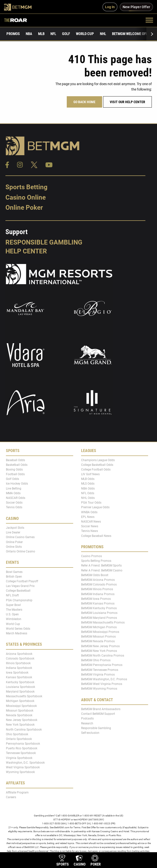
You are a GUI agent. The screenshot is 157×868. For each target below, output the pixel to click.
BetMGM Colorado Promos (99, 585)
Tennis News (90, 531)
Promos (13, 34)
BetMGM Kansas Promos (98, 604)
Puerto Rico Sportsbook (22, 748)
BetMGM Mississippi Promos (100, 632)
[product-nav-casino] (80, 861)
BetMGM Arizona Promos (98, 580)
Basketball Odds (17, 465)
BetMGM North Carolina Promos (103, 656)
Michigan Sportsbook (20, 701)
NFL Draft (12, 595)
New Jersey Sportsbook (22, 720)
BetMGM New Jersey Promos (100, 646)
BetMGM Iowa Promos (96, 599)
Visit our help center (127, 102)
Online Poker (24, 208)
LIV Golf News (90, 474)
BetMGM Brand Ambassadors (101, 709)
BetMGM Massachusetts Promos (103, 623)
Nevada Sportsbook (19, 715)
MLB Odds (88, 479)
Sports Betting (26, 187)
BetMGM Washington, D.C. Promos (104, 679)
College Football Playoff (22, 581)
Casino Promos (91, 556)
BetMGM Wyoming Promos (99, 689)
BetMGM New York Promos (99, 651)
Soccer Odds (14, 503)
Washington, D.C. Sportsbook (25, 763)
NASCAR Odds (16, 498)
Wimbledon (14, 619)
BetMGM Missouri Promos (98, 637)
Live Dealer (13, 532)
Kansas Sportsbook (19, 677)
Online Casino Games (20, 537)
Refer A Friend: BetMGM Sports (101, 566)
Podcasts (87, 718)
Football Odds (15, 474)
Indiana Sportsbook (19, 668)
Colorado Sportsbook (20, 658)
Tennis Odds (14, 507)
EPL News (88, 517)
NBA (29, 34)
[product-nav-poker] (96, 861)
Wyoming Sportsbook (20, 772)
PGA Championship (19, 600)
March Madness (17, 633)
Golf (66, 34)
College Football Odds (96, 470)
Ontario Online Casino (21, 551)
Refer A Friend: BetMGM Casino (102, 570)
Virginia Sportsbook (19, 758)
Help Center (26, 251)
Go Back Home (84, 102)
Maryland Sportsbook (20, 692)
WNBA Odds (89, 512)
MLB (41, 34)
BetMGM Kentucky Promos (99, 608)
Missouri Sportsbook (20, 711)
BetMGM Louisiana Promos (99, 613)
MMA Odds (13, 493)
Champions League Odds (98, 460)
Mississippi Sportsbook (21, 706)
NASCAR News (91, 522)
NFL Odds (88, 493)
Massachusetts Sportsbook (24, 696)
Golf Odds (12, 479)
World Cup (85, 34)
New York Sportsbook (20, 725)
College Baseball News (96, 536)
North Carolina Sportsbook (24, 729)
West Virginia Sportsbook (23, 767)
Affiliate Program (17, 793)
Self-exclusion (90, 733)
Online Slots (14, 547)
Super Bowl (13, 605)
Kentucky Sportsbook (20, 682)
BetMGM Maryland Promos (99, 618)
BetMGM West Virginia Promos (102, 684)
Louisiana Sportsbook (21, 687)
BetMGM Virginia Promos (98, 675)
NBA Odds (88, 488)
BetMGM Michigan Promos (99, 627)
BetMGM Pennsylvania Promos (102, 665)
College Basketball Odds (97, 465)
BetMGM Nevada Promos (98, 641)
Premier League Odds (95, 507)
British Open (14, 576)
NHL (103, 34)
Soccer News (90, 526)
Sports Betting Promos (96, 561)
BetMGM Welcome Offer (132, 34)
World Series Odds (18, 629)
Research (87, 723)
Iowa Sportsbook (17, 673)
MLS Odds (88, 484)
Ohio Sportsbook (17, 734)
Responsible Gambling (44, 242)
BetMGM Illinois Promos (97, 589)
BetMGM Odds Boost (95, 575)
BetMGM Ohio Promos (96, 660)
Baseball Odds (15, 460)
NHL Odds (88, 498)
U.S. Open (12, 614)
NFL (53, 34)
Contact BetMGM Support (98, 714)
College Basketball (18, 591)
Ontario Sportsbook (19, 739)
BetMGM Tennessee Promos (100, 670)
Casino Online (26, 197)
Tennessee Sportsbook (21, 753)
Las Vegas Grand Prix (20, 586)
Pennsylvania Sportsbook (23, 744)
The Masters (14, 610)
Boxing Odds (14, 470)
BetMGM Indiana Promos (98, 594)
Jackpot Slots (15, 528)
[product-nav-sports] (63, 861)
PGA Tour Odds (91, 503)
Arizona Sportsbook (19, 654)
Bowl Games (14, 572)
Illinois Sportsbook (18, 663)
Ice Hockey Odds (17, 484)
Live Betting (14, 488)
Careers (11, 797)
